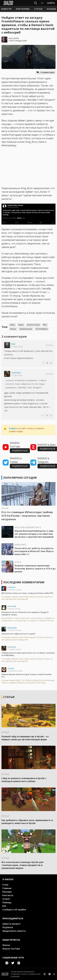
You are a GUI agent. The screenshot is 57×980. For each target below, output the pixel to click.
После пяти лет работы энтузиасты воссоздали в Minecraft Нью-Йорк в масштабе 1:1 (34, 551)
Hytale (5, 732)
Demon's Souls (33, 325)
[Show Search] (36, 3)
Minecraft (21, 545)
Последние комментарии (24, 582)
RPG (45, 325)
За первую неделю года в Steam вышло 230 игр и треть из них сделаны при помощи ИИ (27, 598)
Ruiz (13, 344)
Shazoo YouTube (11, 949)
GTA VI (5, 508)
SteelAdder (12, 628)
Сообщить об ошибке (14, 910)
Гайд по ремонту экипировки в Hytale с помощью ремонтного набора (24, 780)
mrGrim (11, 668)
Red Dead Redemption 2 (28, 527)
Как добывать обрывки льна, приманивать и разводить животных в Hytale (27, 822)
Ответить (49, 345)
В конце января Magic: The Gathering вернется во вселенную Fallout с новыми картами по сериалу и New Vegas (28, 682)
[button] (6, 9)
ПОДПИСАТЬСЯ (20, 451)
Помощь (7, 902)
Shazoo (6, 945)
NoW (16, 38)
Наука (21, 325)
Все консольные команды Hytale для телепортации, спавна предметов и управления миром (22, 865)
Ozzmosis (16, 373)
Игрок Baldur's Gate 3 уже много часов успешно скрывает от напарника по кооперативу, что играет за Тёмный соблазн (28, 619)
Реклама (7, 892)
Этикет (6, 899)
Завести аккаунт (12, 924)
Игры (12, 325)
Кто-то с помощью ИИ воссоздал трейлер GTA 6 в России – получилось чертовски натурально (27, 516)
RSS (4, 906)
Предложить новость (14, 931)
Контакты (8, 895)
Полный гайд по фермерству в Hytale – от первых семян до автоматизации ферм (25, 738)
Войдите (13, 428)
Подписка (8, 927)
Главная (7, 888)
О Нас (5, 885)
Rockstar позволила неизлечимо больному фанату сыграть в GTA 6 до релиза (35, 569)
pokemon (12, 587)
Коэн (11, 38)
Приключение (26, 329)
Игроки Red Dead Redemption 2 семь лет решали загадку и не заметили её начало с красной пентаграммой (34, 534)
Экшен (13, 329)
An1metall (12, 606)
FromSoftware (42, 329)
